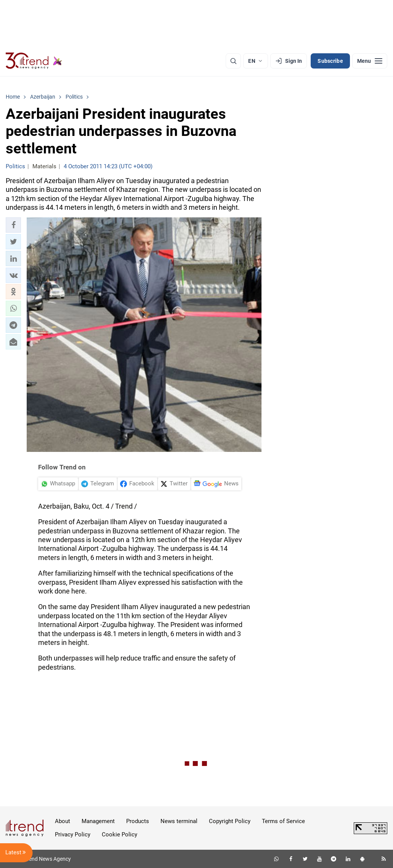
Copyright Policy (230, 821)
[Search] (233, 61)
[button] (13, 225)
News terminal (179, 821)
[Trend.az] (34, 61)
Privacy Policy (73, 834)
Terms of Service (283, 821)
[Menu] (370, 61)
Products (138, 821)
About (63, 821)
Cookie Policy (120, 834)
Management (98, 821)
